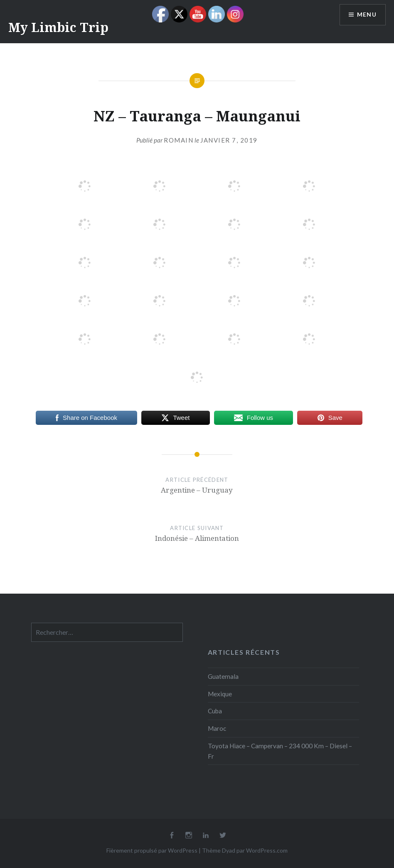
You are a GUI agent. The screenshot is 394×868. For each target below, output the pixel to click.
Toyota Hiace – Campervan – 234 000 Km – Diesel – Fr (280, 751)
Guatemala (223, 676)
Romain (179, 140)
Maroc (217, 728)
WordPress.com (267, 850)
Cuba (215, 711)
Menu (367, 15)
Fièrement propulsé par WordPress (152, 850)
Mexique (220, 694)
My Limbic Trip (58, 27)
